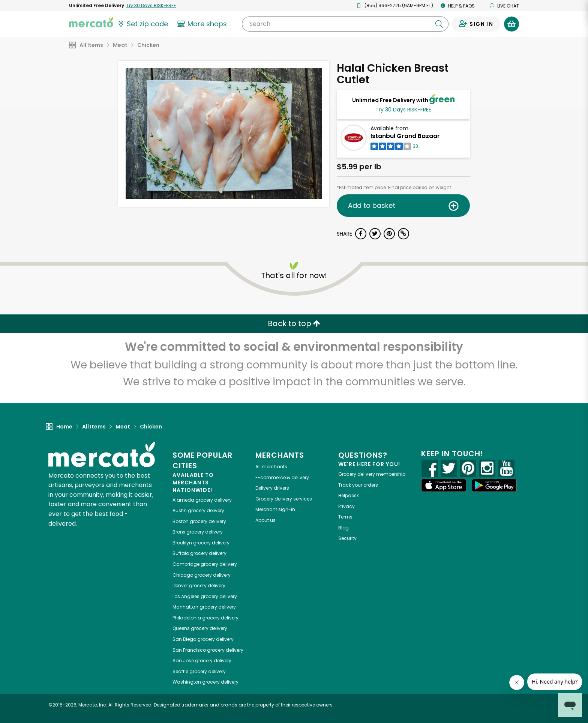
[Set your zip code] (142, 24)
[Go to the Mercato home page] (91, 22)
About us (265, 520)
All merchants (271, 467)
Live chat (504, 6)
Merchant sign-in (275, 509)
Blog (343, 528)
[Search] (345, 24)
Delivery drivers (272, 488)
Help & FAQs (458, 6)
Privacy (346, 506)
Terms (345, 517)
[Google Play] (494, 485)
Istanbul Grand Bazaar (405, 136)
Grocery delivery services (284, 499)
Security (347, 538)
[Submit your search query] (439, 24)
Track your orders (358, 485)
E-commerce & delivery (282, 477)
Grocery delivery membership (372, 474)
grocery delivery (202, 500)
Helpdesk (349, 495)
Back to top (294, 323)
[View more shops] (203, 24)
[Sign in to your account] (476, 24)
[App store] (444, 486)
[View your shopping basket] (511, 24)
